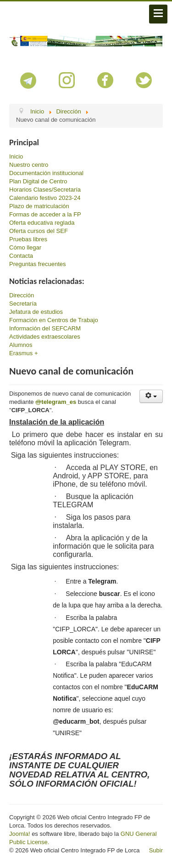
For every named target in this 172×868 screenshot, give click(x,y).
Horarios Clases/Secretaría (45, 190)
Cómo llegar (25, 247)
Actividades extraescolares (45, 337)
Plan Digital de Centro (38, 181)
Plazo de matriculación (39, 206)
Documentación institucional (46, 173)
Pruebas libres (28, 239)
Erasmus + (24, 353)
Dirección (22, 295)
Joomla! (20, 834)
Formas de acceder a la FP (45, 214)
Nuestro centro (29, 165)
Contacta (21, 256)
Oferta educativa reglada (42, 223)
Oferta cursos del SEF (39, 231)
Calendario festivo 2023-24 (45, 198)
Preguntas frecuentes (38, 264)
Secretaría (23, 304)
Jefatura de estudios (36, 312)
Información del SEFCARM (45, 328)
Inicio (16, 156)
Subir (156, 850)
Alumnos (21, 345)
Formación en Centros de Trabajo (54, 320)
